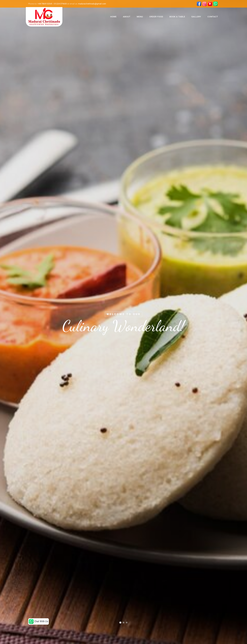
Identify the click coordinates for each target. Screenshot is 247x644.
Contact (213, 17)
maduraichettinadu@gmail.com (92, 4)
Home (113, 17)
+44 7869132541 (45, 4)
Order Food (156, 17)
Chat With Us (39, 621)
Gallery (196, 17)
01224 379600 (60, 4)
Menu (140, 17)
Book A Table (177, 17)
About (127, 17)
